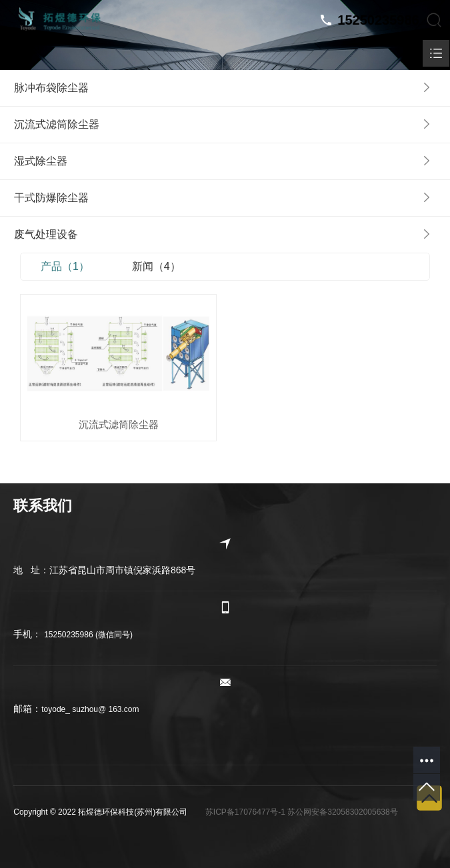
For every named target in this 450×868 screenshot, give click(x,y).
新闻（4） (156, 266)
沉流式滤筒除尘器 (119, 424)
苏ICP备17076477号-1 (245, 812)
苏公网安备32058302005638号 (342, 812)
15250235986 (378, 20)
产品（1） (65, 266)
